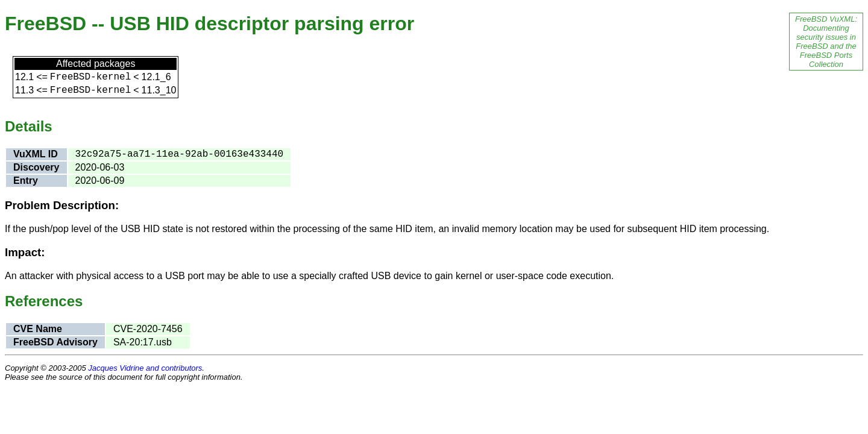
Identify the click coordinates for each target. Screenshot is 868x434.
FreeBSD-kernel (90, 77)
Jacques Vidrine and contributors (145, 368)
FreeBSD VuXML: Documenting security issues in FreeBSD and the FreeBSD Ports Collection (826, 42)
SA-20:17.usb (143, 342)
